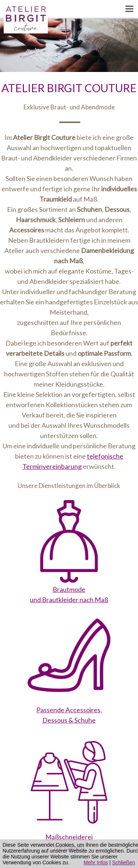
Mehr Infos (96, 862)
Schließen (124, 862)
